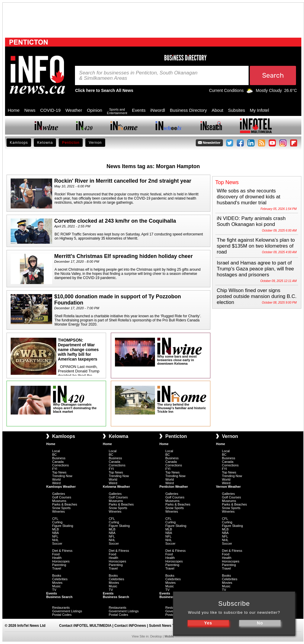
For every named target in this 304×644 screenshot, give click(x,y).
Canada (58, 462)
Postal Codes (62, 615)
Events (139, 110)
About (217, 110)
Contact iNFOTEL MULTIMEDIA (85, 626)
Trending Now (62, 476)
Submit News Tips (164, 626)
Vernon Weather (228, 487)
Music (56, 586)
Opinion (95, 110)
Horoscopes (61, 561)
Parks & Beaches (65, 504)
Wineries (59, 511)
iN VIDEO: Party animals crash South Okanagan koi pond (251, 221)
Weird (56, 483)
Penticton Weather (174, 487)
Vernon (95, 143)
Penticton (71, 143)
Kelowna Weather (116, 487)
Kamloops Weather (61, 487)
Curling (57, 522)
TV (54, 590)
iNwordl (158, 110)
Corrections (60, 465)
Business (59, 458)
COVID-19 (51, 110)
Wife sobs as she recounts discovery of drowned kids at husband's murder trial (249, 197)
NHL (55, 540)
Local (56, 451)
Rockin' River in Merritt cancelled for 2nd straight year (123, 181)
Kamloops (19, 143)
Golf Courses (62, 497)
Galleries (59, 494)
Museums (59, 501)
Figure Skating (63, 526)
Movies (57, 583)
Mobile (169, 636)
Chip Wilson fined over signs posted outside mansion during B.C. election (257, 296)
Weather (74, 110)
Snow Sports (61, 508)
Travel (57, 568)
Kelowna (45, 143)
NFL (55, 536)
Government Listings (67, 611)
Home (14, 110)
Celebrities (60, 579)
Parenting (59, 565)
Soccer (57, 543)
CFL (55, 519)
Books (57, 576)
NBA (56, 533)
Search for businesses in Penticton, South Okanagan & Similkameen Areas (138, 76)
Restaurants (61, 608)
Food (56, 554)
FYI (55, 469)
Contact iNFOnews (130, 626)
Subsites (236, 110)
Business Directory (188, 110)
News (30, 110)
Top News (59, 472)
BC (54, 455)
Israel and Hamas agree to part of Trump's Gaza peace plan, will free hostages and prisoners (256, 269)
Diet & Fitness (62, 551)
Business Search (59, 597)
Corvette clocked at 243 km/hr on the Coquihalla (115, 221)
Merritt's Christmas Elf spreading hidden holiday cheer (123, 256)
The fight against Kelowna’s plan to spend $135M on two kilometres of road (256, 246)
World (56, 479)
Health (57, 558)
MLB (56, 529)
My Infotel (259, 110)
